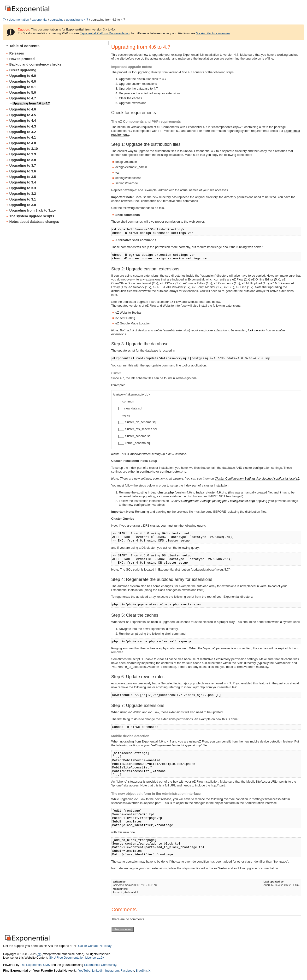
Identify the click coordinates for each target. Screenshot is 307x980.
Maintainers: (120, 889)
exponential (39, 20)
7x (5, 20)
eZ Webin (221, 868)
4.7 (229, 683)
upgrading (57, 20)
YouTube (84, 971)
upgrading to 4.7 (77, 20)
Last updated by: (274, 882)
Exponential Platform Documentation (105, 33)
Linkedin (98, 971)
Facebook (127, 971)
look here (254, 330)
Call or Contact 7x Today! (95, 946)
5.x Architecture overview (213, 33)
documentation (19, 20)
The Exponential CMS (35, 965)
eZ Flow (239, 868)
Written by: (120, 882)
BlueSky (141, 971)
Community (109, 965)
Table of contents (24, 46)
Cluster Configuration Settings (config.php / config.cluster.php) (257, 478)
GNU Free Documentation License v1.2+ (77, 958)
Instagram (112, 971)
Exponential (92, 965)
